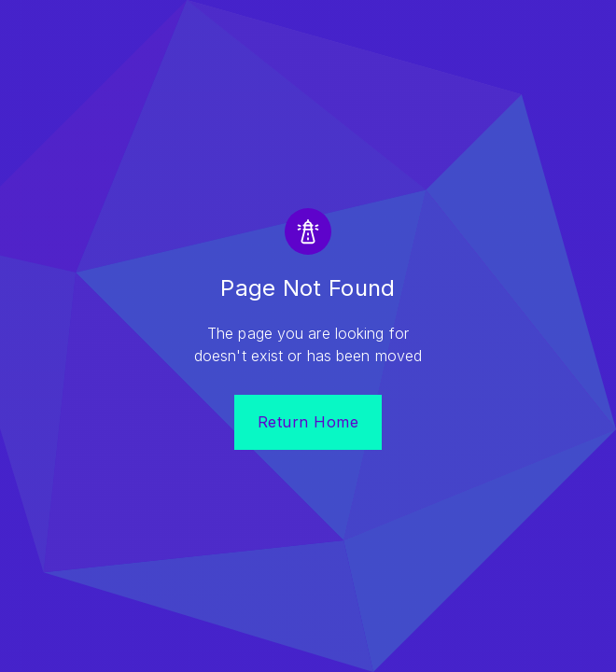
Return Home (308, 422)
